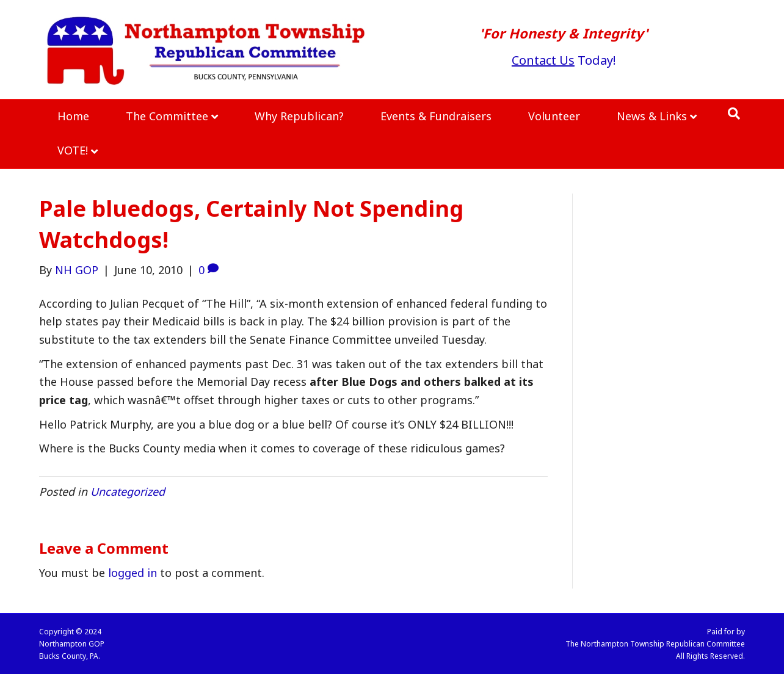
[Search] (734, 114)
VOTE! (73, 150)
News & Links (652, 116)
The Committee (167, 116)
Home (73, 116)
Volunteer (554, 116)
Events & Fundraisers (436, 116)
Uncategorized (128, 491)
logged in (132, 573)
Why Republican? (299, 116)
